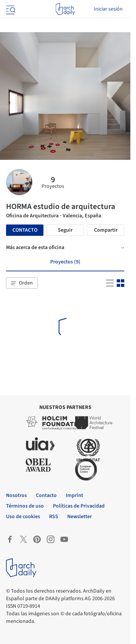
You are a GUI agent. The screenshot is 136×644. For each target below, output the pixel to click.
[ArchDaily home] (65, 9)
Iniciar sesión (108, 9)
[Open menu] (10, 9)
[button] (22, 283)
